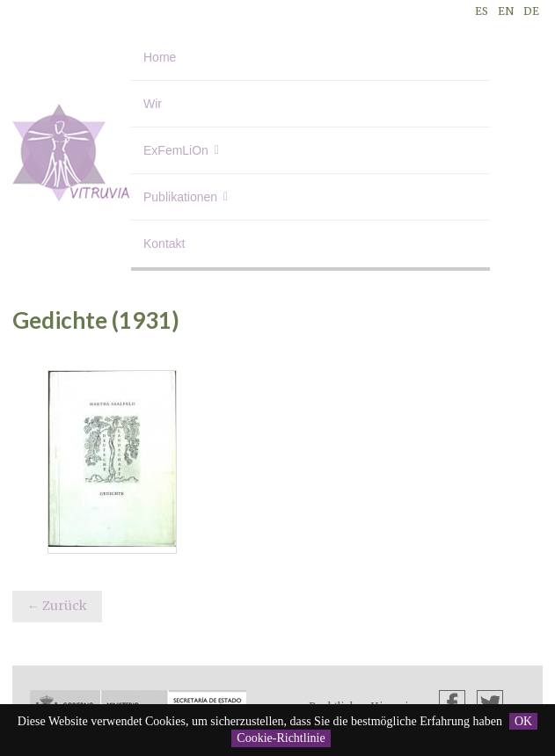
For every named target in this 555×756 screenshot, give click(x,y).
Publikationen (180, 197)
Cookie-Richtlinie (281, 738)
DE (531, 11)
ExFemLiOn (176, 150)
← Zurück (57, 606)
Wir (153, 104)
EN (506, 11)
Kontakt (164, 244)
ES (482, 11)
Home (160, 57)
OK (523, 721)
